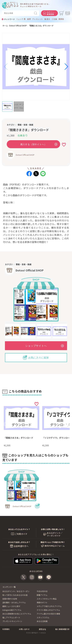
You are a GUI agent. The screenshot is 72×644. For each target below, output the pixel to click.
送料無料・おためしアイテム (14, 602)
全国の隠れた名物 (10, 599)
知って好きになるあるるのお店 (15, 595)
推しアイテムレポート (11, 617)
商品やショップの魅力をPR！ (53, 542)
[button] (6, 67)
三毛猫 (54, 19)
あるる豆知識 (42, 621)
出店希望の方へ (21, 546)
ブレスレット (37, 19)
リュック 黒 (21, 19)
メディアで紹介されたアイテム (49, 606)
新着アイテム (42, 595)
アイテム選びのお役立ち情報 (48, 614)
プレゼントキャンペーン (12, 621)
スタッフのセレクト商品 (47, 599)
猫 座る (47, 19)
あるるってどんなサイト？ (19, 529)
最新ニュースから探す (11, 606)
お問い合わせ (24, 629)
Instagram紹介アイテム (12, 610)
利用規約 (6, 629)
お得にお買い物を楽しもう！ (53, 529)
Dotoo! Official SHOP (25, 155)
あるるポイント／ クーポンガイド (55, 534)
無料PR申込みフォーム (55, 546)
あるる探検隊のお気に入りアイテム (17, 614)
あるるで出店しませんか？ (19, 542)
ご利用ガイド (21, 534)
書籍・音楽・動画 (25, 125)
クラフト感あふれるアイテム (48, 610)
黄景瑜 (61, 19)
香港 (29, 19)
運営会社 (42, 629)
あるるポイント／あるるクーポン (16, 591)
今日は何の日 (42, 591)
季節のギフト (42, 602)
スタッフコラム (43, 617)
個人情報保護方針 (62, 629)
